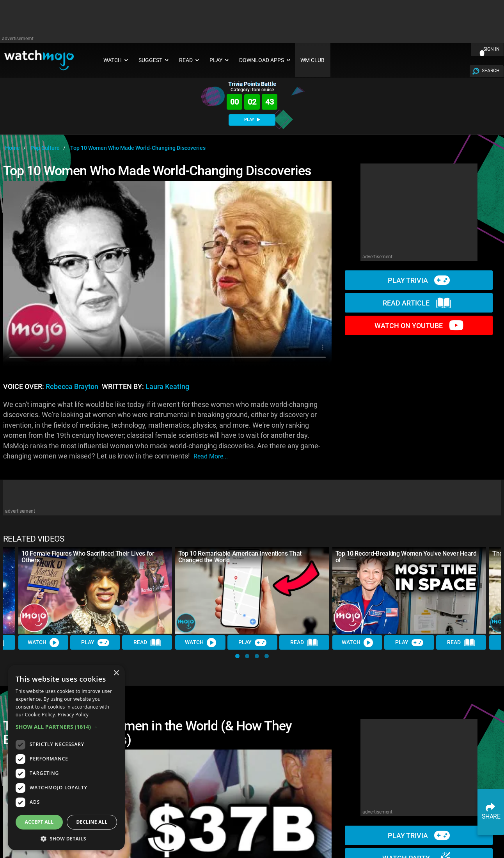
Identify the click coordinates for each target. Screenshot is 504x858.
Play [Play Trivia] (95, 642)
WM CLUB (312, 60)
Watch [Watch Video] (43, 642)
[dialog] (66, 758)
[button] (237, 656)
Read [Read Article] (147, 643)
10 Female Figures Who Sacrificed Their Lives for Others (88, 557)
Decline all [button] (92, 822)
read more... (211, 456)
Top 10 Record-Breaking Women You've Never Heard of (406, 557)
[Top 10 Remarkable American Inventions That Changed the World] (252, 590)
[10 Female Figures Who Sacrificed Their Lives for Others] (95, 590)
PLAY (252, 120)
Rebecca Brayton (72, 387)
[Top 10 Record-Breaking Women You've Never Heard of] (409, 590)
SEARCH (491, 71)
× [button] (116, 673)
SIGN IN (492, 49)
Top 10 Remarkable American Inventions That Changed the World (240, 557)
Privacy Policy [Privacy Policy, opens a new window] (73, 715)
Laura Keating (167, 387)
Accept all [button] (39, 822)
